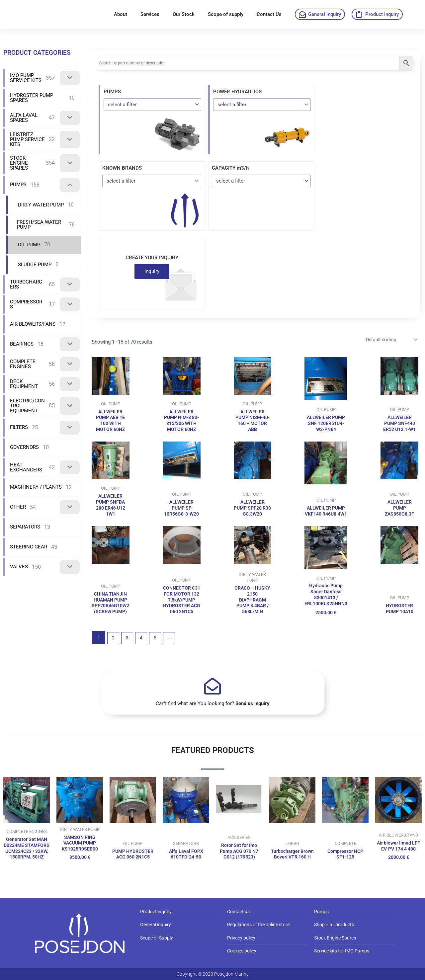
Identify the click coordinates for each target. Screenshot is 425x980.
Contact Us (269, 14)
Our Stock (184, 14)
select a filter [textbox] (122, 105)
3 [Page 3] (129, 656)
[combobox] (152, 104)
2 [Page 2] (114, 656)
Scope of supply (226, 14)
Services (150, 14)
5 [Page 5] (159, 656)
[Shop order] (388, 340)
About (121, 14)
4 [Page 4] (144, 656)
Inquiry (152, 271)
